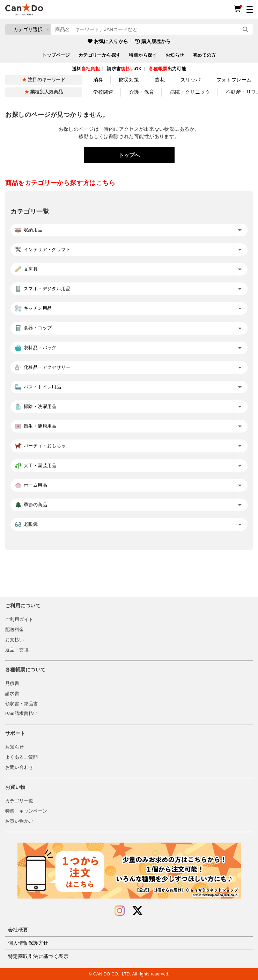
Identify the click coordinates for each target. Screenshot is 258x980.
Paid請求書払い (22, 714)
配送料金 (15, 630)
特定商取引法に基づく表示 (38, 956)
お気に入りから (108, 41)
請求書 (12, 694)
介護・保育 (142, 92)
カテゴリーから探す (100, 55)
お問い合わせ (19, 767)
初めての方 (204, 55)
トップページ (56, 55)
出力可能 (167, 69)
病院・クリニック (190, 92)
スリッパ (191, 80)
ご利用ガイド (19, 620)
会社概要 (18, 930)
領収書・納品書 (22, 704)
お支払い (15, 640)
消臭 (98, 80)
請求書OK (124, 69)
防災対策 (129, 80)
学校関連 (103, 92)
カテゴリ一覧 (19, 801)
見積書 (12, 684)
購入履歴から (153, 41)
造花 (160, 80)
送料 (86, 69)
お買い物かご (19, 821)
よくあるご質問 (22, 757)
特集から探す (143, 55)
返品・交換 (17, 650)
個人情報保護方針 (28, 943)
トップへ (129, 155)
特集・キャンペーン (26, 811)
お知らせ (175, 55)
